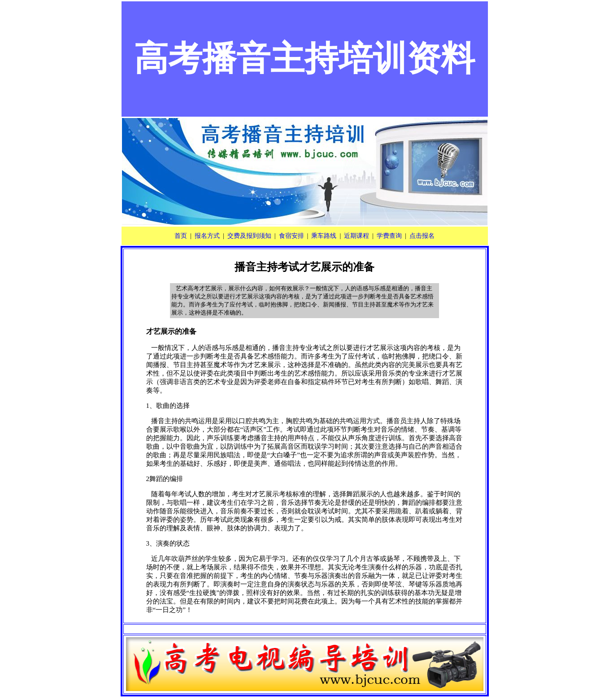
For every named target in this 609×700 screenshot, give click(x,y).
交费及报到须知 (249, 236)
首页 (181, 236)
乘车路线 (324, 236)
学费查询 (389, 236)
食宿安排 (291, 236)
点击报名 (422, 236)
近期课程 (357, 236)
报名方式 (207, 236)
